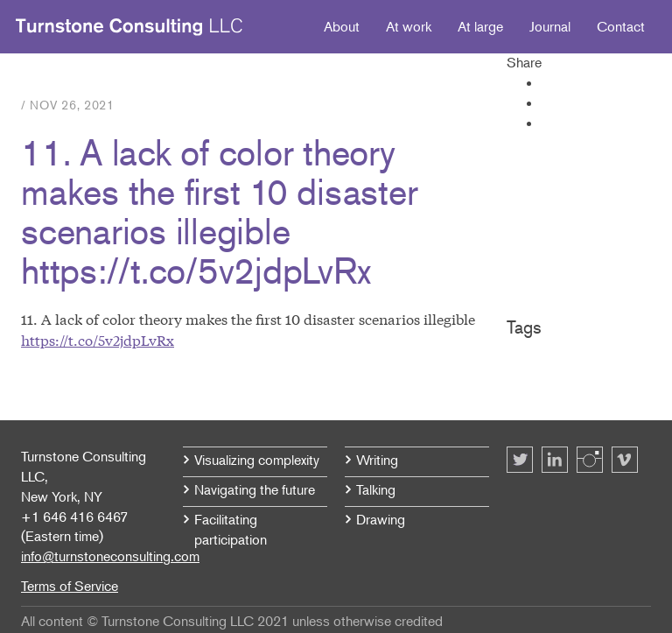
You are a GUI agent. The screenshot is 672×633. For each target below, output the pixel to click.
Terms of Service (70, 586)
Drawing (381, 519)
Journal (550, 26)
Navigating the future (255, 489)
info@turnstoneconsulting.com (110, 556)
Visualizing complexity (257, 460)
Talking (376, 489)
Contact (621, 26)
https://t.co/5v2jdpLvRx (98, 339)
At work (409, 26)
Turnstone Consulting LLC (129, 27)
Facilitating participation (231, 529)
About (342, 26)
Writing (377, 460)
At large (480, 26)
